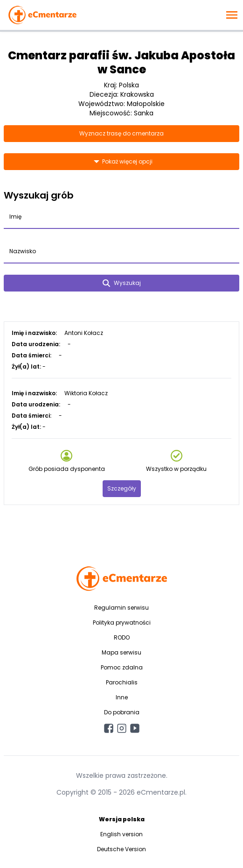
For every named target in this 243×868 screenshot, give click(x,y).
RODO (122, 637)
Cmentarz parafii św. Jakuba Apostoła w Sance (121, 62)
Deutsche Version (121, 849)
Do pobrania (122, 712)
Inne (122, 697)
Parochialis (122, 682)
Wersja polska (122, 819)
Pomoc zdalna (122, 667)
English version (121, 834)
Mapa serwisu (121, 652)
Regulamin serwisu (121, 608)
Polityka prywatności (122, 623)
